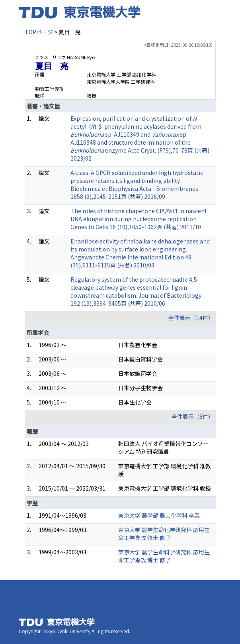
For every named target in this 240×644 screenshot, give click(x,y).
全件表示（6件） (193, 416)
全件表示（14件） (191, 318)
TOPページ (39, 32)
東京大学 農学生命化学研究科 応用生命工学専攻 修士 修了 (164, 534)
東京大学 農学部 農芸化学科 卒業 (159, 515)
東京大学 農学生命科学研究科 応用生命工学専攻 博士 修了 (164, 556)
